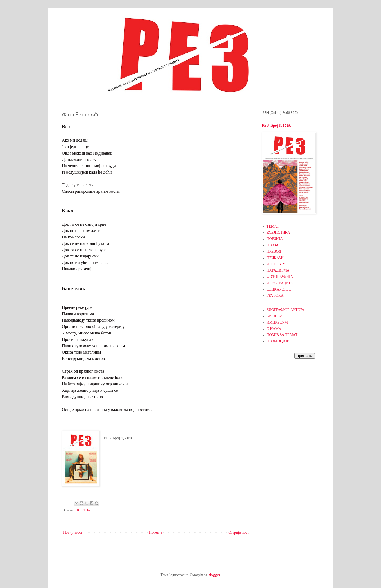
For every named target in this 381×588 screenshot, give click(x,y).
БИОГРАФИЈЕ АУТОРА (286, 310)
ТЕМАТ (273, 227)
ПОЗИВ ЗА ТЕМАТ (282, 335)
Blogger (214, 575)
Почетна (156, 533)
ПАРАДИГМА (278, 271)
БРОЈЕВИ (275, 316)
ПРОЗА (273, 245)
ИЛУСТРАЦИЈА (280, 283)
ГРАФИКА (275, 296)
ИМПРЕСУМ (277, 323)
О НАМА (274, 329)
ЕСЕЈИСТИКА (278, 233)
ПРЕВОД (274, 252)
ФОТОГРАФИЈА (280, 277)
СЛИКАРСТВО (279, 290)
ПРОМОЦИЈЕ (278, 342)
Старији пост (239, 533)
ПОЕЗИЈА (83, 510)
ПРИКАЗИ (275, 258)
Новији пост (73, 533)
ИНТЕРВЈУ (276, 264)
